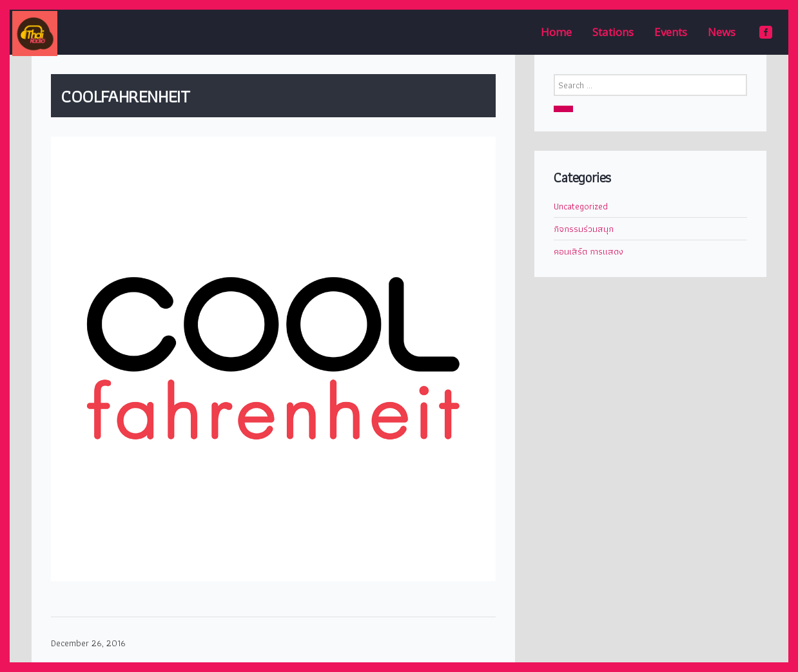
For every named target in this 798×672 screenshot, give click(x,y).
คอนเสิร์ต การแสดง (589, 251)
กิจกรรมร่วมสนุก (584, 229)
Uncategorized (581, 206)
